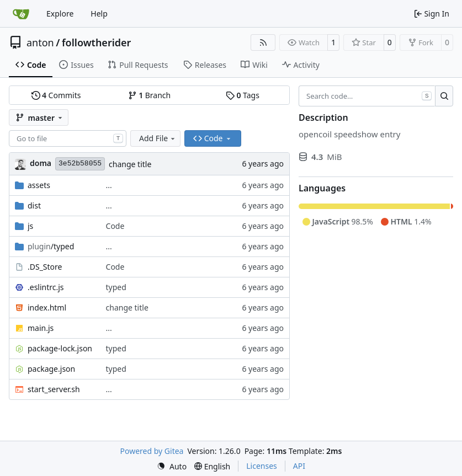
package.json (51, 369)
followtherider (97, 42)
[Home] (21, 14)
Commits (56, 95)
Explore (60, 14)
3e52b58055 (80, 164)
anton (40, 42)
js (30, 226)
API (299, 466)
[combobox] (68, 138)
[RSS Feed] (263, 42)
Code (115, 226)
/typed (51, 246)
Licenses (262, 466)
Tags (243, 95)
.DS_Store (45, 267)
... (109, 185)
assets (39, 185)
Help (99, 14)
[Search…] (444, 96)
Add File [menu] (158, 138)
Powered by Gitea (152, 451)
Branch (150, 95)
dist (34, 205)
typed (116, 287)
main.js (41, 328)
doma (41, 163)
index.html (47, 307)
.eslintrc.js (46, 287)
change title (130, 164)
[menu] (172, 466)
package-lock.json (60, 348)
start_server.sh (54, 389)
